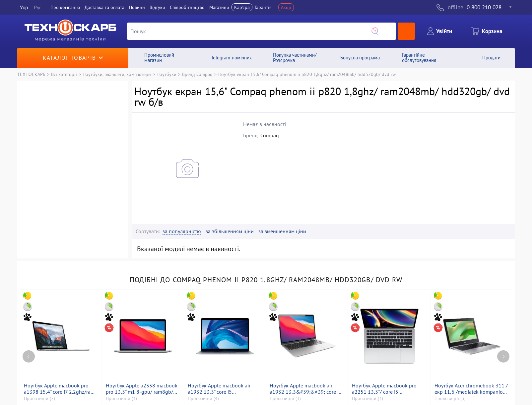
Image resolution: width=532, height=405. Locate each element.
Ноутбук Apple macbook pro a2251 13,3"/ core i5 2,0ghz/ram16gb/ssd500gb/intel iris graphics (389, 389)
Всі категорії (64, 74)
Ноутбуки (166, 74)
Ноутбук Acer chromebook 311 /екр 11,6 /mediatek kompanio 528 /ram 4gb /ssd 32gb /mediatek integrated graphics (471, 389)
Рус (38, 7)
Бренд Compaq (197, 74)
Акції (286, 7)
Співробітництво (187, 7)
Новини (137, 7)
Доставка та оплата (104, 7)
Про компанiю (65, 7)
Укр (24, 7)
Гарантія (263, 7)
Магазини (219, 7)
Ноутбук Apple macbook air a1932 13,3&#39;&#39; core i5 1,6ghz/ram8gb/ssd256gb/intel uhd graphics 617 (306, 389)
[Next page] (503, 356)
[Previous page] (29, 356)
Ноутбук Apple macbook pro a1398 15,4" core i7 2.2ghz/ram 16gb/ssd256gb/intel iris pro (59, 389)
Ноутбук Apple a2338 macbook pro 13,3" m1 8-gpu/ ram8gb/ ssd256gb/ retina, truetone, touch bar (142, 389)
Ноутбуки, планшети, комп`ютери (117, 74)
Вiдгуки (157, 7)
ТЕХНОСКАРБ (31, 74)
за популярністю (182, 231)
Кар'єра (242, 7)
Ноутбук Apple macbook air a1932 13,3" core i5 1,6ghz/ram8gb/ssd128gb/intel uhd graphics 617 (224, 389)
